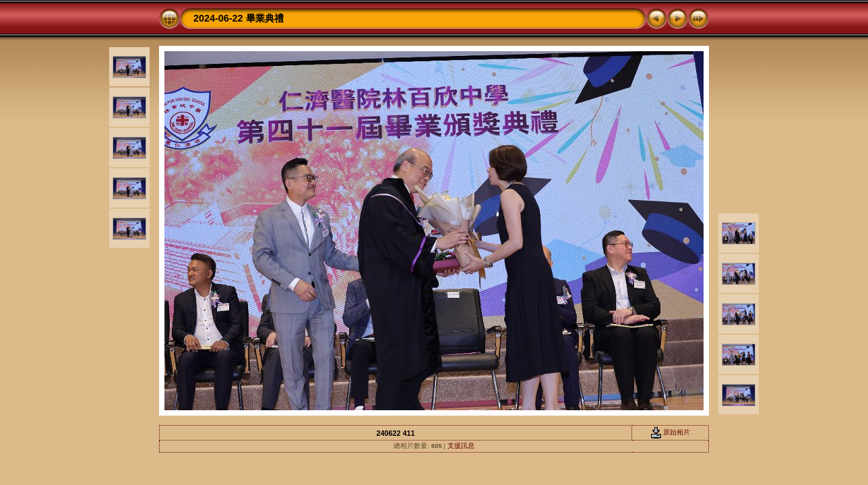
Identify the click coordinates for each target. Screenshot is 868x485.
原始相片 (671, 432)
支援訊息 (461, 446)
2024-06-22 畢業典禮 (239, 18)
